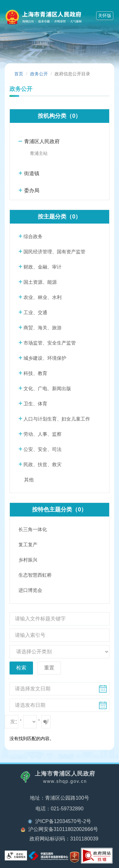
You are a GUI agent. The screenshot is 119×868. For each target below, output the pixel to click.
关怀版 (105, 16)
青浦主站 (39, 153)
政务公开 (39, 74)
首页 (19, 74)
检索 (21, 668)
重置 (49, 668)
